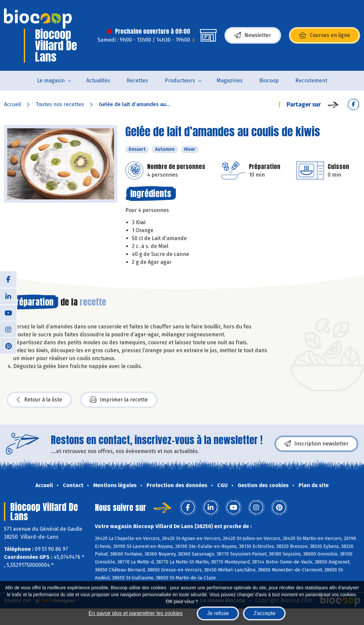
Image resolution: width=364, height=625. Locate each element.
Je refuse (218, 613)
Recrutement (311, 81)
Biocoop (269, 81)
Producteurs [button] (180, 81)
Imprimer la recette (119, 400)
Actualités (98, 81)
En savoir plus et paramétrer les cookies (136, 613)
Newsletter (253, 35)
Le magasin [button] (51, 81)
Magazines (230, 81)
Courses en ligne (324, 35)
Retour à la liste (39, 400)
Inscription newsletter (316, 444)
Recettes (137, 81)
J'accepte (264, 613)
